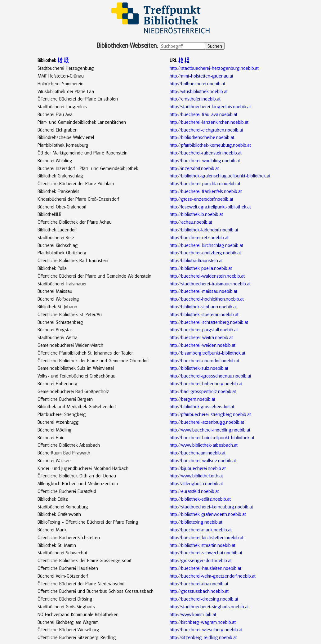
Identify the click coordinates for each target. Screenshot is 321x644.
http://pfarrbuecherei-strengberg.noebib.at (210, 414)
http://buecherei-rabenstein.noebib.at (206, 153)
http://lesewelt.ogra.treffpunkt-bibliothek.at (210, 207)
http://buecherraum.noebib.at (198, 453)
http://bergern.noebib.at (192, 399)
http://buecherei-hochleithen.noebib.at (207, 299)
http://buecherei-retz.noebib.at (199, 237)
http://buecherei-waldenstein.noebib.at (207, 276)
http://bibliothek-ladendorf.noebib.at (204, 230)
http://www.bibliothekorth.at (196, 476)
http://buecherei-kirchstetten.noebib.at (207, 537)
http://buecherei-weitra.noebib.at (201, 337)
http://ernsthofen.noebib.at (195, 99)
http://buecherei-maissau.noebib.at (203, 291)
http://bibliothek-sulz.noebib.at (199, 368)
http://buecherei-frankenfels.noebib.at (206, 191)
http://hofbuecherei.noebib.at (197, 83)
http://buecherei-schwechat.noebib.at (206, 552)
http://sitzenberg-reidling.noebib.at (203, 637)
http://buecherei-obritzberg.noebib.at (205, 253)
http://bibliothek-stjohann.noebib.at (203, 306)
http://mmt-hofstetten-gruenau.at (201, 76)
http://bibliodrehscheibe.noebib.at (202, 137)
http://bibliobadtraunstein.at (196, 260)
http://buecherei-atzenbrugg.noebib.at (207, 422)
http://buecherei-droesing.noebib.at (204, 599)
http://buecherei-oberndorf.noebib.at (205, 360)
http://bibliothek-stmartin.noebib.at (203, 545)
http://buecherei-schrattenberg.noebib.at (209, 322)
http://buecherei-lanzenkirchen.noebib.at (209, 122)
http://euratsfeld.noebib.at (194, 491)
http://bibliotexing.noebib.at (196, 522)
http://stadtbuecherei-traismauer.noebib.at (210, 284)
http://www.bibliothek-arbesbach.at (204, 445)
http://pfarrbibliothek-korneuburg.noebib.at (210, 145)
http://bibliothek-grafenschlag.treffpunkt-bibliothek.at (220, 176)
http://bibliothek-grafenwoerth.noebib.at (208, 514)
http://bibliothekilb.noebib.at (196, 214)
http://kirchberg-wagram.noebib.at (203, 622)
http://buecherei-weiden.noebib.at (203, 345)
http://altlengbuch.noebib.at (196, 483)
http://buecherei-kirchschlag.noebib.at (206, 245)
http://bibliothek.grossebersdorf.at (202, 406)
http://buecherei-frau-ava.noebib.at (203, 114)
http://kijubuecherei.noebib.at (198, 468)
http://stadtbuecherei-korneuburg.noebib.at (211, 507)
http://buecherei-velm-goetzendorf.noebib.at (213, 576)
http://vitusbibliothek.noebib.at (199, 91)
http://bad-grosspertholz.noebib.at (203, 391)
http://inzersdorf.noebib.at (194, 168)
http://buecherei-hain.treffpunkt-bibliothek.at (212, 437)
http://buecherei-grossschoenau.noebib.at (210, 376)
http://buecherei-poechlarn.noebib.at (205, 183)
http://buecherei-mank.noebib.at (201, 530)
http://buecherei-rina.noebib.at (199, 584)
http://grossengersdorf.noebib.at (201, 560)
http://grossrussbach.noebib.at (199, 591)
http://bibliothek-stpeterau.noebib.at (204, 314)
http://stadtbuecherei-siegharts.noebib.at (209, 606)
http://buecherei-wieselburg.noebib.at (206, 629)
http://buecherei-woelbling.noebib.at (205, 160)
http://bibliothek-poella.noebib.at (201, 268)
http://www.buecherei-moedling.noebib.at (210, 430)
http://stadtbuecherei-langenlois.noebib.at (210, 106)
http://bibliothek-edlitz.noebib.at (200, 499)
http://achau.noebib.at (191, 222)
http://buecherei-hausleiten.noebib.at (205, 568)
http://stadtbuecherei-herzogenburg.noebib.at (214, 68)
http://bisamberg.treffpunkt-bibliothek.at (207, 353)
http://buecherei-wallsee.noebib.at (203, 460)
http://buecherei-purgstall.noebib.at (204, 329)
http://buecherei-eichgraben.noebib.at (206, 130)
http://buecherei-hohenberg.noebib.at (206, 383)
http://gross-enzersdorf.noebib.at (201, 199)
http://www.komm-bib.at (193, 614)
